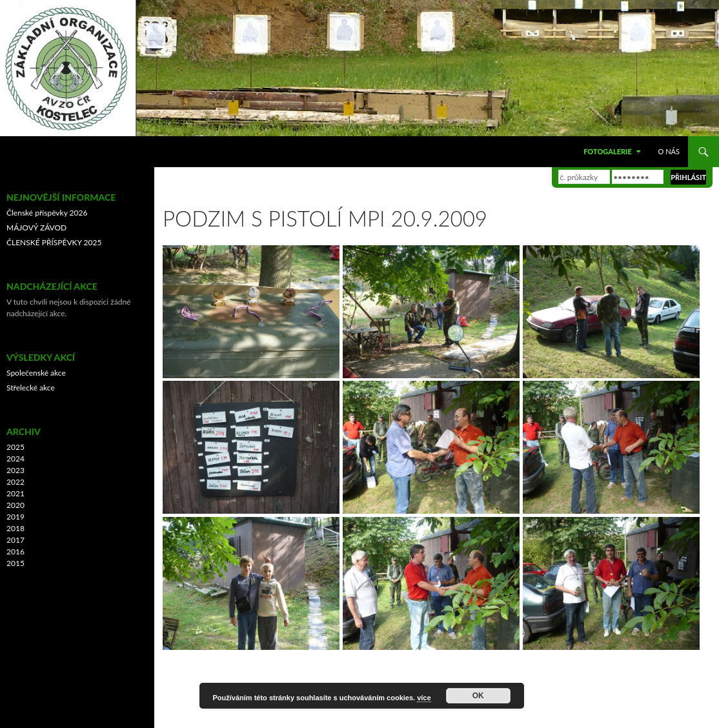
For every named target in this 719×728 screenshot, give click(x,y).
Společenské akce (36, 373)
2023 (15, 470)
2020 (15, 505)
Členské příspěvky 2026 (47, 213)
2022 (15, 482)
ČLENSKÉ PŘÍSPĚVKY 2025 (54, 242)
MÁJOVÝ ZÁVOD (36, 228)
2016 (15, 551)
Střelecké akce (31, 388)
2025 (15, 447)
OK (478, 696)
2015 (15, 563)
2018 (15, 528)
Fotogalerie (608, 151)
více (424, 698)
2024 (15, 459)
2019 (15, 517)
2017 (15, 540)
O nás (669, 151)
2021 (15, 493)
